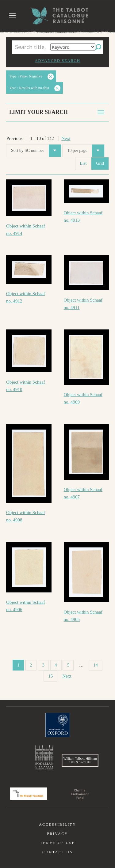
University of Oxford (58, 725)
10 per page (86, 151)
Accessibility (57, 825)
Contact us (57, 852)
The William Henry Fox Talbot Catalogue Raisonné (58, 15)
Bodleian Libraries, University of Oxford (44, 757)
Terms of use (57, 843)
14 (96, 665)
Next (66, 138)
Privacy (57, 834)
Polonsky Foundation (29, 794)
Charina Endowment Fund (80, 794)
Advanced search (57, 60)
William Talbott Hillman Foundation (80, 760)
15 (50, 676)
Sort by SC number (36, 151)
